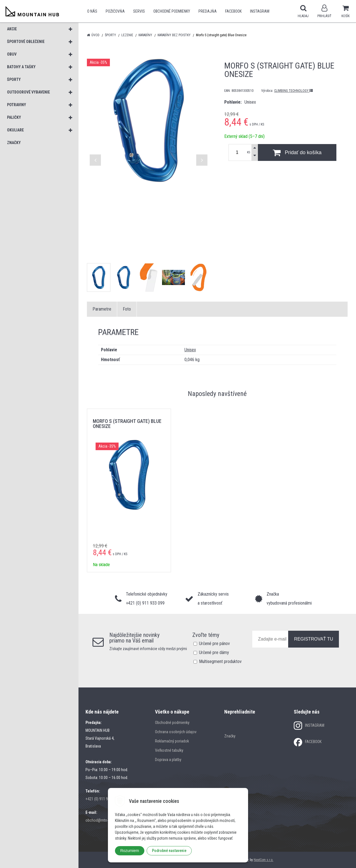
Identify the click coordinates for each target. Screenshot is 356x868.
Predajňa (208, 11)
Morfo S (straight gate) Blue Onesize (127, 424)
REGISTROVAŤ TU (314, 639)
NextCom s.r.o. (263, 860)
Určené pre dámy (214, 652)
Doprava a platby (168, 760)
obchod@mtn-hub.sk (102, 820)
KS (248, 152)
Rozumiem (130, 851)
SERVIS (139, 11)
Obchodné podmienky (172, 11)
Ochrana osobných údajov (176, 732)
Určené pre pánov (214, 643)
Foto (127, 309)
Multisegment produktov (220, 661)
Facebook (233, 11)
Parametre (102, 309)
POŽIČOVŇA (115, 11)
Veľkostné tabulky (169, 750)
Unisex (190, 350)
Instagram (260, 11)
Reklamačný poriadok (172, 741)
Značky (230, 736)
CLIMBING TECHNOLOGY (293, 91)
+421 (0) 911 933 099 (102, 799)
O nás (92, 11)
